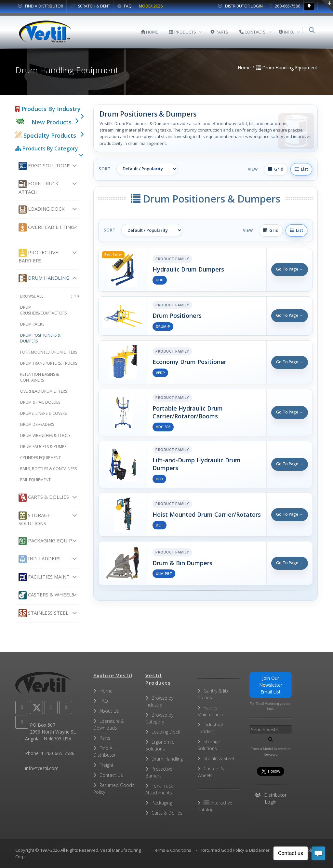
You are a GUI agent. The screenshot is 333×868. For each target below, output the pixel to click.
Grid (276, 169)
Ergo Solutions (45, 166)
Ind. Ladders (40, 559)
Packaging (162, 803)
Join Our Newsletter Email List (271, 685)
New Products (52, 122)
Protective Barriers (38, 256)
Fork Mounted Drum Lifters (49, 352)
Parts (105, 738)
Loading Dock (42, 210)
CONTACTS (253, 32)
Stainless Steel (43, 613)
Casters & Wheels (46, 595)
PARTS (220, 32)
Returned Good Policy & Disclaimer (235, 850)
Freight (107, 765)
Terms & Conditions (172, 850)
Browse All (49, 296)
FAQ (125, 6)
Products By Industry (48, 109)
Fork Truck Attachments (159, 789)
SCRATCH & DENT (90, 6)
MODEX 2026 (151, 6)
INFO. (287, 32)
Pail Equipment (35, 480)
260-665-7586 (285, 6)
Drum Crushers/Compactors (43, 310)
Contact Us (111, 775)
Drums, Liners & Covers (43, 413)
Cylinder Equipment (40, 458)
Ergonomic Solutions (160, 745)
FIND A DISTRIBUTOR (40, 6)
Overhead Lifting (47, 227)
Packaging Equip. (46, 541)
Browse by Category (159, 718)
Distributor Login (240, 6)
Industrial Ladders (210, 728)
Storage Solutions (34, 519)
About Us (109, 711)
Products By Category (47, 148)
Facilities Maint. (45, 577)
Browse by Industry (159, 701)
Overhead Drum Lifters (44, 391)
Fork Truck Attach (39, 188)
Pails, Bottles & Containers (48, 469)
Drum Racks (32, 324)
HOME (150, 32)
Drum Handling (44, 278)
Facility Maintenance (211, 711)
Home (106, 691)
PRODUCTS (183, 32)
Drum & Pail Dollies (40, 402)
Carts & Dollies (44, 498)
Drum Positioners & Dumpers (40, 338)
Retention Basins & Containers (40, 377)
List (301, 169)
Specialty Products (46, 135)
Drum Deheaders (37, 424)
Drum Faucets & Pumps (43, 447)
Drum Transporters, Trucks (49, 363)
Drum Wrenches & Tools (45, 435)
